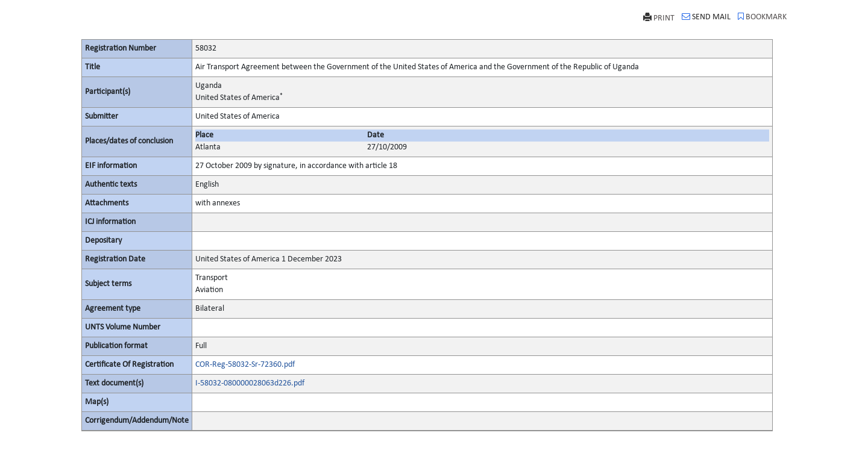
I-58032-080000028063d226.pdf (250, 383)
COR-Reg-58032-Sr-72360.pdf (245, 365)
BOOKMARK (762, 17)
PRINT (659, 18)
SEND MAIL (706, 17)
